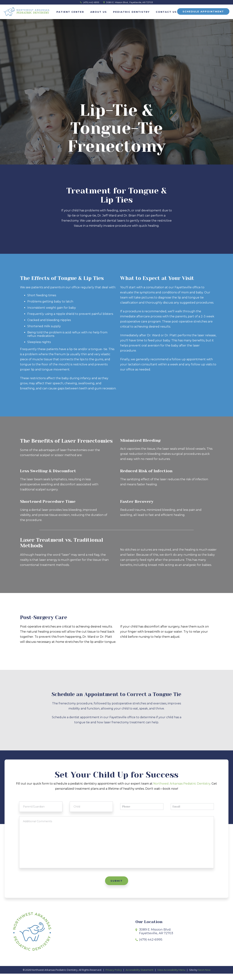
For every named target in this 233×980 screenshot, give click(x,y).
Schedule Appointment (203, 11)
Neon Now (204, 976)
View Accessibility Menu (171, 976)
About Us (99, 12)
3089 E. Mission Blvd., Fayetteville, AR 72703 (128, 2)
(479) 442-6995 (90, 2)
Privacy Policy (114, 976)
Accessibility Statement (140, 976)
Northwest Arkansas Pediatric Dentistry (182, 784)
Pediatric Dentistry (131, 12)
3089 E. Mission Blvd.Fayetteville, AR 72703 (156, 938)
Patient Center (70, 12)
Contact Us (166, 12)
